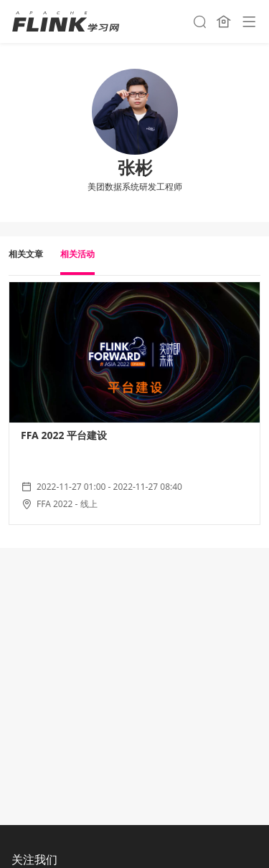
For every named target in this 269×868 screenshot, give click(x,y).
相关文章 (26, 254)
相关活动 (77, 254)
